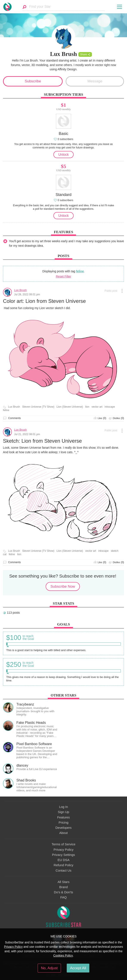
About (64, 833)
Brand (63, 887)
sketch (115, 551)
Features (64, 817)
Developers (63, 828)
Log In (63, 807)
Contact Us (63, 871)
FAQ (63, 897)
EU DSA (63, 860)
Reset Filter (64, 276)
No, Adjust (49, 968)
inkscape (110, 407)
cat (5, 554)
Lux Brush (20, 290)
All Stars (63, 882)
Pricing (63, 823)
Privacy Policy (63, 850)
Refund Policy (63, 865)
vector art (97, 407)
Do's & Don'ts (64, 892)
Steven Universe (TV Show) (38, 407)
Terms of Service (63, 844)
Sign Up (64, 812)
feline (80, 271)
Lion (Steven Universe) (70, 407)
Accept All (78, 968)
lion (87, 407)
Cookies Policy (63, 955)
